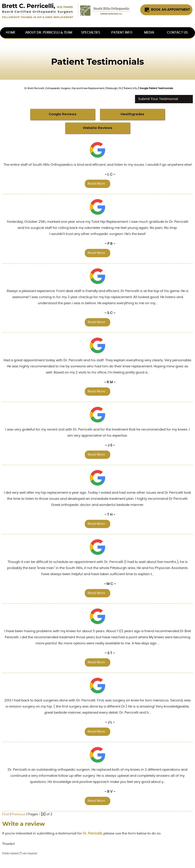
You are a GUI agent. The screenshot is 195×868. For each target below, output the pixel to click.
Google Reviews (62, 114)
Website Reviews (97, 128)
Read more (96, 184)
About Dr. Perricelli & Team (49, 33)
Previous (18, 814)
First (6, 814)
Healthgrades (132, 114)
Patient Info (122, 33)
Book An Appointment (171, 10)
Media (149, 33)
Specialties (91, 33)
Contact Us (177, 33)
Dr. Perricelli (92, 833)
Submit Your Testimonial (158, 99)
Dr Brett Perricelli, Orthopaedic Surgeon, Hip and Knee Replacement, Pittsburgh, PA (73, 88)
